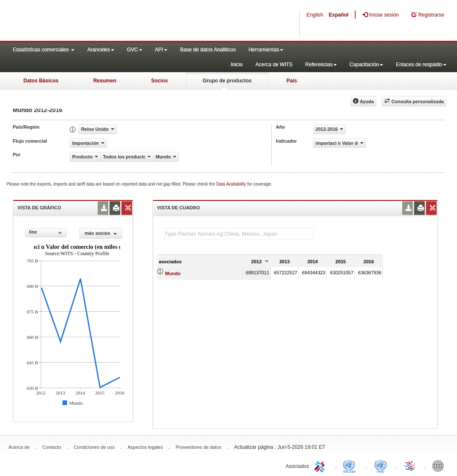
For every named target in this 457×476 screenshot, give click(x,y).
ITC (321, 465)
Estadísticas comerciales (44, 50)
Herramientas (266, 50)
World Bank (440, 465)
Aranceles (100, 50)
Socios (159, 81)
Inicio (237, 65)
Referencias (321, 65)
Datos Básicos (41, 81)
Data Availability (232, 184)
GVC (135, 50)
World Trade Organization (410, 465)
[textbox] (239, 234)
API (161, 50)
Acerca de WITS (274, 65)
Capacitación (366, 65)
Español (339, 15)
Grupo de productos (227, 81)
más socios (101, 233)
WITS (85, 21)
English (315, 15)
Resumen (105, 81)
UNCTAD (351, 465)
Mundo (173, 273)
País (292, 81)
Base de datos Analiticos (208, 50)
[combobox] (46, 233)
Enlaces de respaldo (421, 65)
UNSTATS (381, 465)
